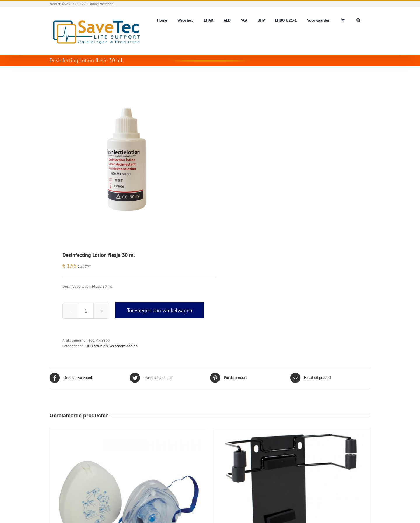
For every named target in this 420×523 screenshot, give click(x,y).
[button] (358, 20)
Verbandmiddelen (124, 346)
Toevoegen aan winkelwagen (160, 310)
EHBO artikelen (96, 346)
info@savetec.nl (103, 4)
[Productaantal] (86, 311)
